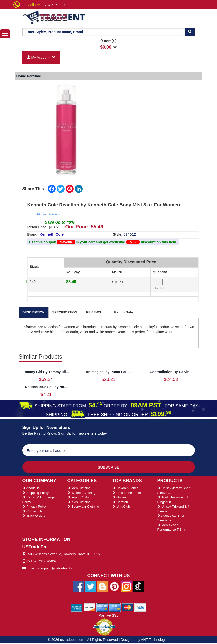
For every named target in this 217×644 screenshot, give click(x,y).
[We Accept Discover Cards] (90, 607)
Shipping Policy (36, 493)
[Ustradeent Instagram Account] (126, 586)
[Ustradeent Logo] (71, 17)
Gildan (119, 497)
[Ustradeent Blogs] (103, 586)
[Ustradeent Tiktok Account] (138, 586)
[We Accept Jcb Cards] (115, 607)
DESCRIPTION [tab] (34, 312)
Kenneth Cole (52, 234)
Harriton (120, 502)
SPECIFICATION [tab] (65, 312)
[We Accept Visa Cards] (140, 607)
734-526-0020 (56, 5)
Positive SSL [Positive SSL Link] (108, 615)
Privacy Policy (35, 506)
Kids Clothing (79, 502)
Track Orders (34, 516)
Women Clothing (81, 493)
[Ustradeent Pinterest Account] (114, 586)
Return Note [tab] (123, 312)
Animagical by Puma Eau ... (108, 372)
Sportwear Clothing (83, 506)
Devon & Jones (125, 488)
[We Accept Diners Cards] (102, 607)
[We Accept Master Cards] (127, 607)
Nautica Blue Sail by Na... (46, 387)
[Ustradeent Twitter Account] (91, 586)
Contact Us (33, 511)
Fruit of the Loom (127, 493)
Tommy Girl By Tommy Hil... (46, 372)
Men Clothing (79, 488)
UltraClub (121, 506)
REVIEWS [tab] (94, 312)
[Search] (190, 32)
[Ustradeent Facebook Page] (79, 586)
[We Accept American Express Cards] (77, 607)
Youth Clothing (80, 497)
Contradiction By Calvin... (171, 372)
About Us (31, 488)
